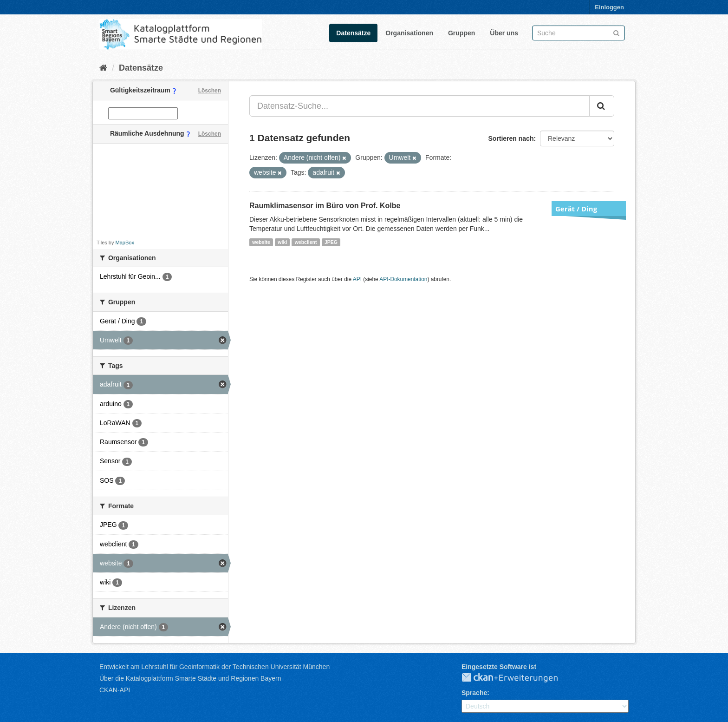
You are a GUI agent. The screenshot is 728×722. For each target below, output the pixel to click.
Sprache (474, 693)
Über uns (504, 33)
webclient (306, 242)
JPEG (331, 242)
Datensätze (353, 33)
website (261, 242)
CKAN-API (115, 690)
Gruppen (461, 33)
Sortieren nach (511, 138)
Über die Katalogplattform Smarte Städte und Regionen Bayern (190, 678)
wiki (282, 242)
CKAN (517, 678)
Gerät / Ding (576, 209)
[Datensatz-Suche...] (419, 106)
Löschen (210, 91)
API (357, 279)
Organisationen (409, 33)
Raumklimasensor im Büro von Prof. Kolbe (325, 206)
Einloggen (609, 7)
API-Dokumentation (403, 279)
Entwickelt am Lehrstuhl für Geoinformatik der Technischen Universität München (214, 667)
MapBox (125, 243)
